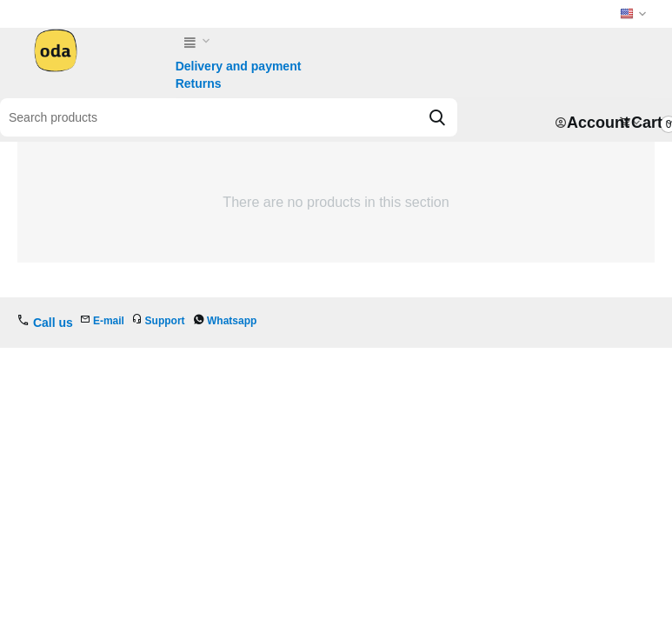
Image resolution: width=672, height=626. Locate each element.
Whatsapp (232, 321)
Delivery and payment (239, 66)
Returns (199, 83)
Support (165, 321)
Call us (53, 323)
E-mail (109, 321)
